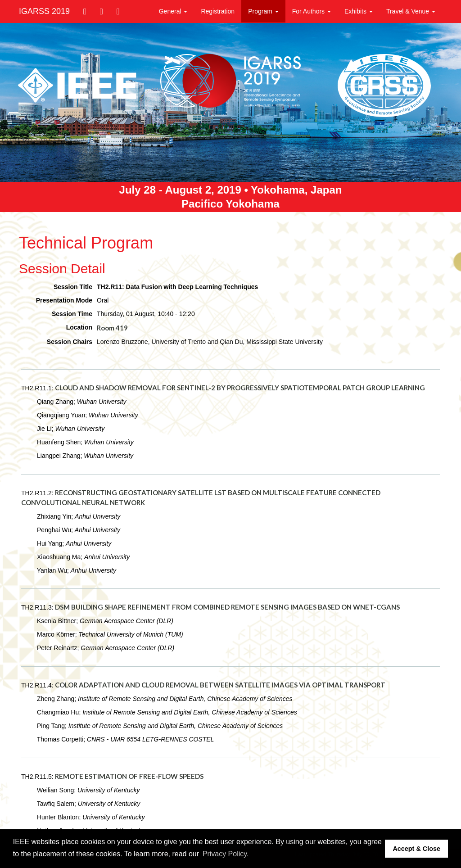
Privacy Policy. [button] (226, 854)
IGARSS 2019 (44, 11)
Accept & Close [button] (416, 849)
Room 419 (112, 328)
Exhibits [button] (359, 11)
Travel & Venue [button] (411, 11)
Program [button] (263, 11)
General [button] (173, 11)
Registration (218, 11)
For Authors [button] (312, 11)
